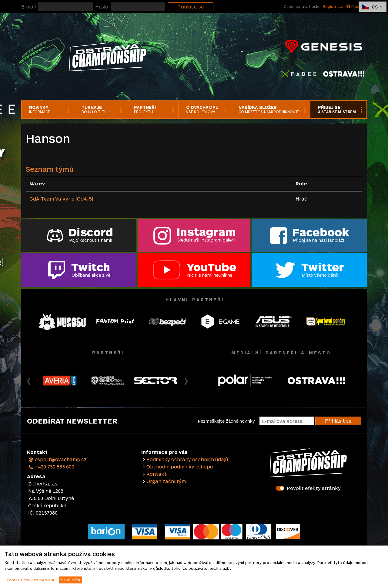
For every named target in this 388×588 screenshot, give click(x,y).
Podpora (357, 6)
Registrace (333, 6)
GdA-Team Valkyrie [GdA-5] (61, 199)
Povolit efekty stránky (314, 488)
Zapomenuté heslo (302, 6)
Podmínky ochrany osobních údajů (187, 459)
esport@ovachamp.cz (57, 459)
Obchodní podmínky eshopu (180, 466)
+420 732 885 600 (51, 466)
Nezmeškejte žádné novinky (226, 421)
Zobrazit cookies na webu (31, 580)
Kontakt (157, 474)
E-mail (28, 7)
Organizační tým (166, 481)
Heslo (102, 7)
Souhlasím (70, 580)
